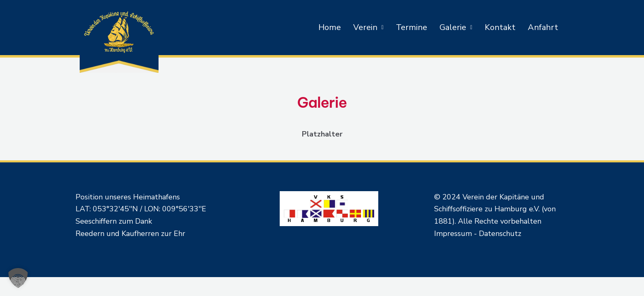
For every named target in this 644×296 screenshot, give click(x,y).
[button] (368, 28)
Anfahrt (543, 27)
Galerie (456, 27)
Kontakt (500, 27)
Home (330, 27)
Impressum (453, 234)
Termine (412, 27)
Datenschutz (500, 234)
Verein (368, 27)
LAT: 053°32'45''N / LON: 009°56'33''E (141, 209)
